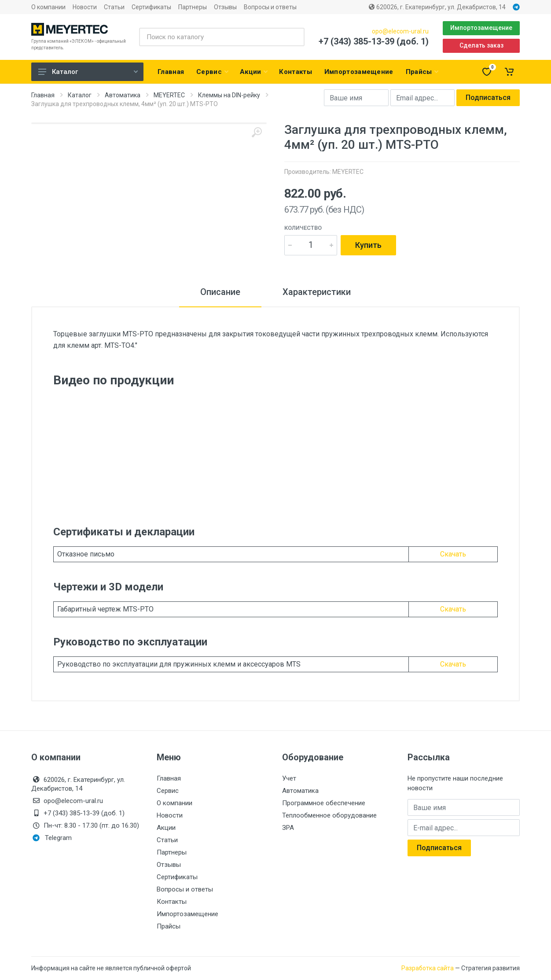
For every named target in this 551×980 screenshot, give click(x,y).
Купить (368, 245)
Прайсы (169, 926)
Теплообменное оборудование (329, 815)
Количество (303, 228)
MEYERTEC (169, 95)
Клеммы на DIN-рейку (229, 95)
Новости (85, 7)
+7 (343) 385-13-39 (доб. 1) (374, 41)
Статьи (114, 7)
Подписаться (488, 98)
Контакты (172, 902)
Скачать (453, 554)
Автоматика (123, 95)
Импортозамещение (481, 28)
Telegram (52, 838)
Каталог (88, 72)
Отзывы (225, 7)
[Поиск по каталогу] (222, 37)
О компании (48, 7)
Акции (166, 828)
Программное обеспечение (324, 803)
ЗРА (288, 828)
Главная (43, 95)
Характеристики (317, 292)
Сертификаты (151, 7)
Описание (220, 292)
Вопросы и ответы (270, 7)
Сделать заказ (481, 45)
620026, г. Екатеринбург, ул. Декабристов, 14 (437, 7)
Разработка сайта (428, 968)
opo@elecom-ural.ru (400, 31)
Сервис (168, 791)
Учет (289, 778)
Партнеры (193, 7)
